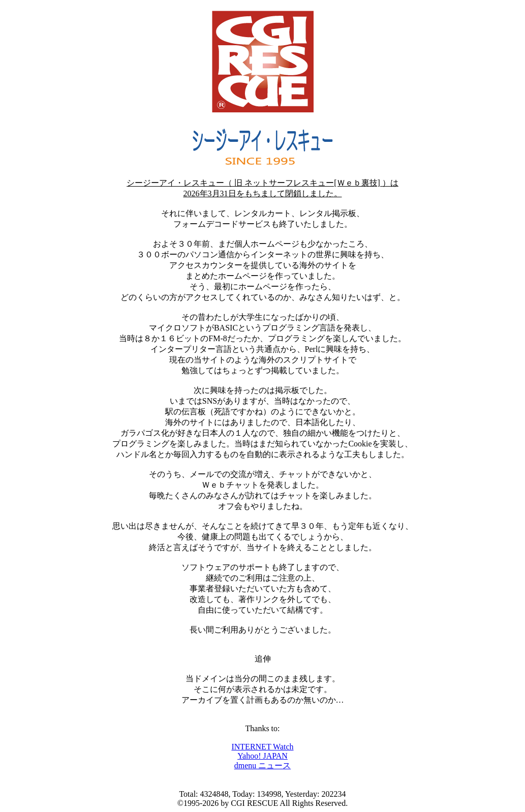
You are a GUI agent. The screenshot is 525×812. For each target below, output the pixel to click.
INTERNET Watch (262, 747)
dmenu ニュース (263, 765)
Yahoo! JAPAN (262, 756)
